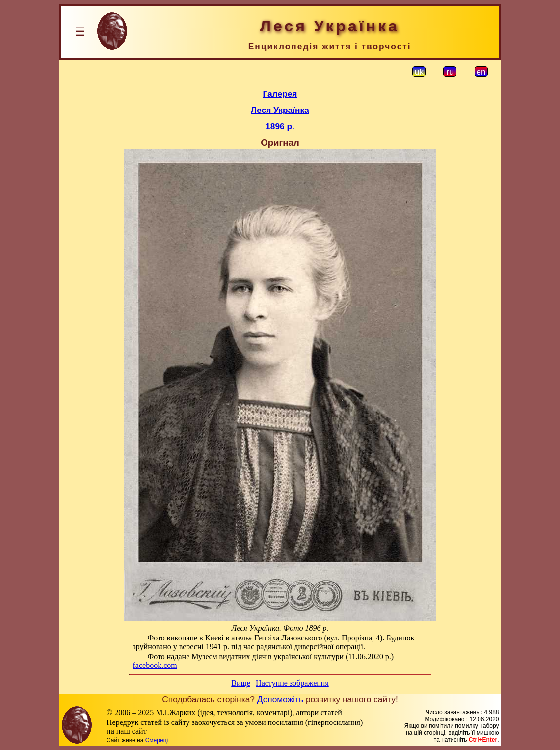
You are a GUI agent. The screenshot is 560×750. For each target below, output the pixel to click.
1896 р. (280, 126)
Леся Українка (280, 110)
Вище (241, 683)
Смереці (157, 740)
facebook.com (155, 665)
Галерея (280, 94)
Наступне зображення (292, 683)
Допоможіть (280, 699)
